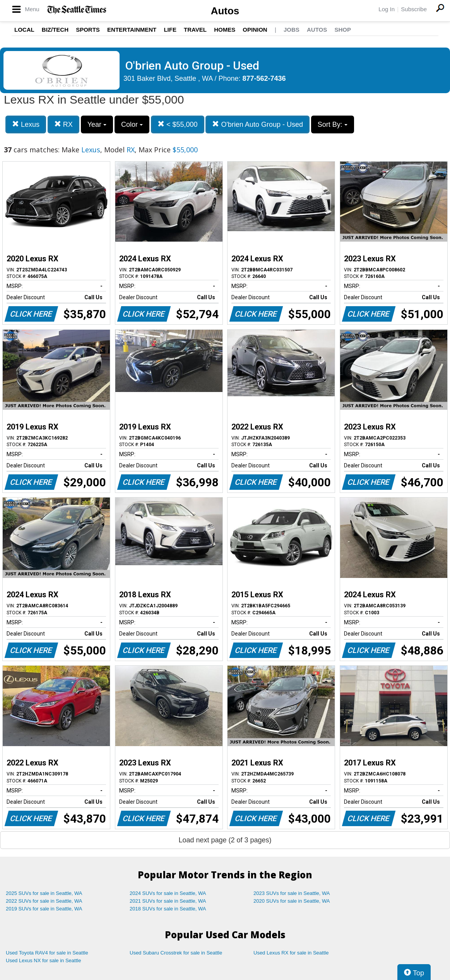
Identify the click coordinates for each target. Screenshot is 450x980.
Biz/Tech (55, 30)
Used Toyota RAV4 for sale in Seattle (47, 953)
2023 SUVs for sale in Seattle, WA (292, 893)
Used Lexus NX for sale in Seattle (43, 960)
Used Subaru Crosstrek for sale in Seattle (176, 953)
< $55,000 (178, 124)
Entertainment (132, 30)
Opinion (255, 30)
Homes (225, 30)
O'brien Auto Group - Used (258, 124)
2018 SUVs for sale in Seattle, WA (168, 909)
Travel (195, 30)
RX (63, 124)
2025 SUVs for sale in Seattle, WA (44, 893)
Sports (88, 30)
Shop (343, 30)
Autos (225, 11)
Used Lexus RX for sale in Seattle (291, 953)
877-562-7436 (264, 78)
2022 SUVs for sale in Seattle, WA (44, 901)
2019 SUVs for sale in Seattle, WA (44, 909)
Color (132, 124)
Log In (387, 9)
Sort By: (333, 124)
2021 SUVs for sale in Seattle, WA (168, 901)
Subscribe (414, 9)
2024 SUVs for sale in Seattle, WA (168, 893)
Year (97, 124)
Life (170, 30)
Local (24, 30)
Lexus (26, 124)
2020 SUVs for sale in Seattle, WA (292, 901)
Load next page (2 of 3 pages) (225, 840)
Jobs (292, 30)
